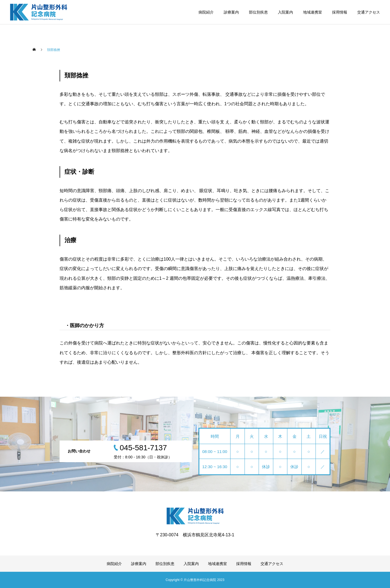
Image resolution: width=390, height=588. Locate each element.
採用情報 (340, 12)
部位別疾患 (258, 12)
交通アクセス (369, 12)
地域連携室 (313, 12)
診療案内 (231, 12)
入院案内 (285, 12)
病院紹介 (206, 12)
